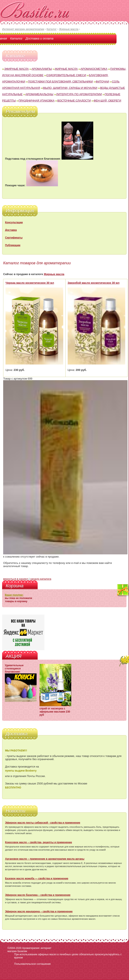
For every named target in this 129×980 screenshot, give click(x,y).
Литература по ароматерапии (79, 94)
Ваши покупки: (14, 595)
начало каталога (41, 579)
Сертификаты (14, 238)
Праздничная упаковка (37, 101)
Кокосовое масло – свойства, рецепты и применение (38, 842)
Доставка (11, 230)
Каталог (16, 38)
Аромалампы (42, 69)
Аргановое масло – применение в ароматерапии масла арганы (45, 859)
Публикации (13, 245)
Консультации (14, 222)
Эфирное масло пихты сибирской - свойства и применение (43, 823)
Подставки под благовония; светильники (60, 82)
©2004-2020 (14, 948)
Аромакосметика (94, 69)
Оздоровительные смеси (66, 75)
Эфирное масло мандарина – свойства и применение (39, 911)
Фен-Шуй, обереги (107, 101)
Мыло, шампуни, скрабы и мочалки (70, 88)
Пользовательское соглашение (32, 964)
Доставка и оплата (40, 38)
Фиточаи (102, 82)
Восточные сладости (74, 101)
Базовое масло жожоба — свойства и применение (37, 879)
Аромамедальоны (39, 94)
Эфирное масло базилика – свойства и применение (38, 895)
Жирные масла (66, 69)
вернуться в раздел (16, 579)
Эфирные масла (16, 69)
